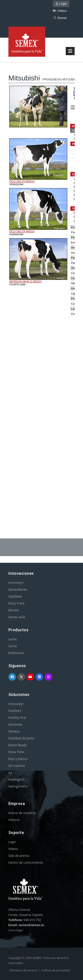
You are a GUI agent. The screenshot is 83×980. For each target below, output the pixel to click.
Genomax (15, 724)
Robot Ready (18, 745)
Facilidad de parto (21, 738)
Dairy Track (16, 603)
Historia (14, 820)
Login (61, 4)
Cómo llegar (16, 930)
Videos (60, 11)
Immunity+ (16, 583)
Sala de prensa (19, 856)
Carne (13, 646)
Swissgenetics (18, 786)
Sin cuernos (17, 766)
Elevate (14, 610)
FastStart (15, 711)
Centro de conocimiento (26, 862)
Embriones (16, 653)
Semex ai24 (17, 617)
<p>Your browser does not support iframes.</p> (42, 289)
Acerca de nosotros (22, 813)
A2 (10, 773)
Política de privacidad (56, 970)
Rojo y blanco (18, 759)
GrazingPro (16, 779)
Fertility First (17, 718)
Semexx (14, 731)
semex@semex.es (31, 925)
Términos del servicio (24, 970)
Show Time (16, 752)
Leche (13, 639)
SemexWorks (18, 589)
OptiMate (15, 596)
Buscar (60, 18)
